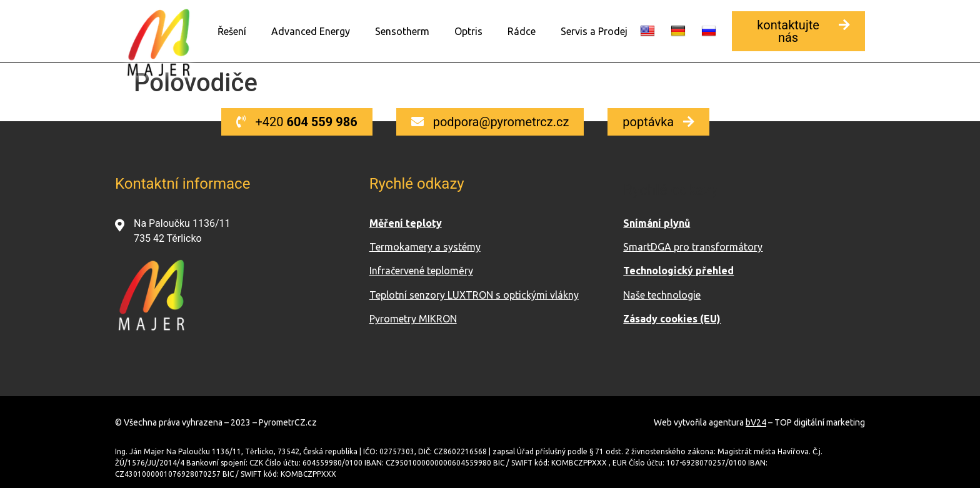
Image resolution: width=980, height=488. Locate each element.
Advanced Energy (311, 31)
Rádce (522, 31)
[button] (798, 31)
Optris (468, 31)
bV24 (756, 422)
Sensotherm (402, 31)
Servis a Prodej (594, 31)
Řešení (232, 31)
